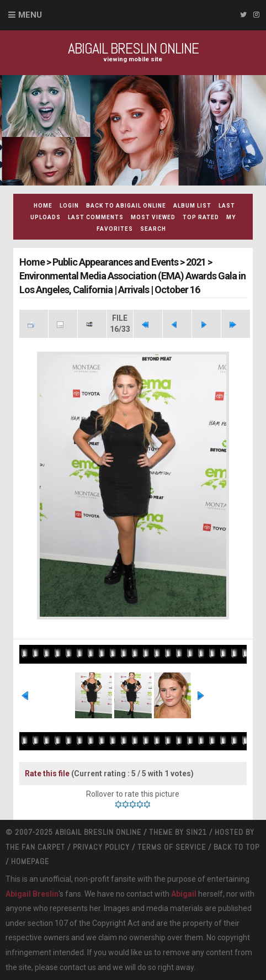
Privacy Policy (101, 847)
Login (69, 206)
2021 (196, 262)
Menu (30, 15)
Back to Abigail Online (126, 206)
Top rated (201, 217)
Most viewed (153, 217)
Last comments (96, 217)
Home (43, 206)
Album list (192, 206)
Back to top (236, 847)
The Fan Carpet (35, 847)
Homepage (30, 861)
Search (153, 229)
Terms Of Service (172, 847)
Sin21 (196, 832)
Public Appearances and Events (115, 262)
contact (73, 967)
